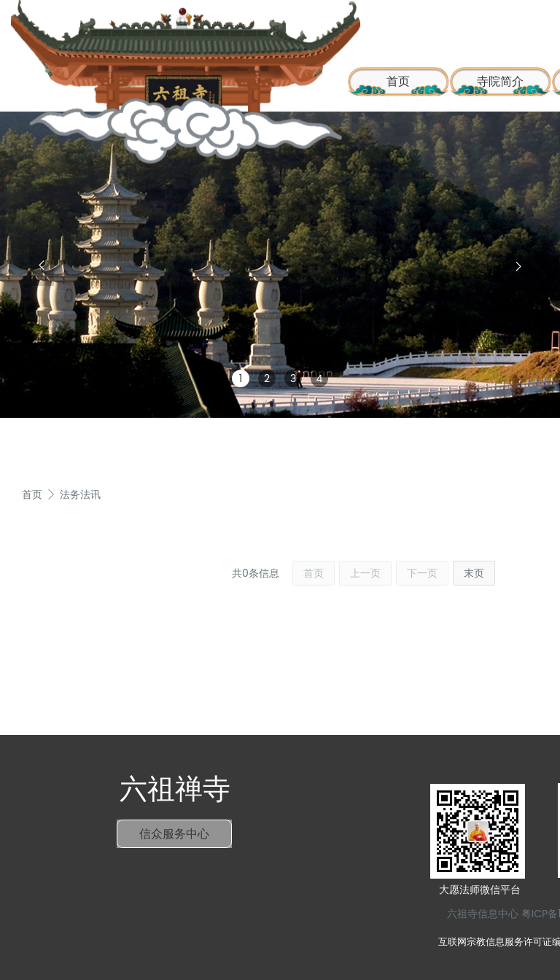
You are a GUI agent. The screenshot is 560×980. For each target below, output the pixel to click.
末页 (474, 573)
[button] (42, 265)
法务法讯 (80, 494)
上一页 (365, 573)
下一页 (422, 573)
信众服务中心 (174, 834)
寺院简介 (500, 81)
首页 (32, 494)
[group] (280, 265)
